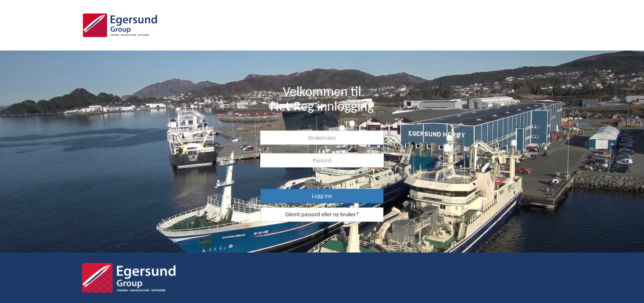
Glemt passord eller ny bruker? (322, 214)
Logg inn (322, 196)
